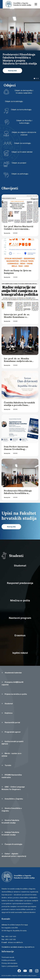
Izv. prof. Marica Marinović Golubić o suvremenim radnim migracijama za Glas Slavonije (19, 230)
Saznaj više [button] (12, 71)
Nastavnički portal (11, 722)
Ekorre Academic (18, 978)
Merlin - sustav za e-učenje (12, 755)
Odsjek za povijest (19, 163)
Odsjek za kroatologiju (14, 101)
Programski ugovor (11, 732)
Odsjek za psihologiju (20, 174)
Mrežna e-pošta (20, 600)
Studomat (20, 566)
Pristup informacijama (9, 963)
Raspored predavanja (20, 583)
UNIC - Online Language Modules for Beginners (13, 788)
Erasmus (20, 635)
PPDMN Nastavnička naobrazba (12, 776)
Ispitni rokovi (20, 653)
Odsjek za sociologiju (22, 143)
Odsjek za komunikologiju (21, 110)
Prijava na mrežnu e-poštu (14, 694)
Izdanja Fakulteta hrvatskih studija (10, 833)
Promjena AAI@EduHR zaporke (12, 683)
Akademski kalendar (12, 673)
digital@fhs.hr (29, 947)
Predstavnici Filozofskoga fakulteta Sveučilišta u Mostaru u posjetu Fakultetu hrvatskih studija (19, 494)
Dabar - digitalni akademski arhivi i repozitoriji (14, 855)
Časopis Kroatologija (12, 844)
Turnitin (6, 765)
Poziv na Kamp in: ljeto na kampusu (18, 272)
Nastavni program (20, 618)
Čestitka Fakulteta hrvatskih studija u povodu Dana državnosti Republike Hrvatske (19, 406)
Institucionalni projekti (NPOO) (12, 743)
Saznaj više (7, 233)
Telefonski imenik (8, 957)
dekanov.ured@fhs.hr (15, 942)
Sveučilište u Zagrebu (12, 799)
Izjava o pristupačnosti (10, 966)
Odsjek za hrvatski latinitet (22, 152)
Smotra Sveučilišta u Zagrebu (12, 810)
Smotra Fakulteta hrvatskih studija (10, 821)
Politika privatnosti (8, 960)
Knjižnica (7, 713)
